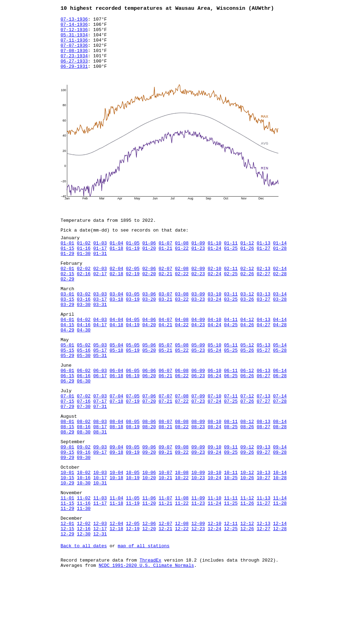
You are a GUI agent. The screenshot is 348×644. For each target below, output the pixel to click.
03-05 (133, 317)
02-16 (84, 294)
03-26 (247, 324)
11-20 (149, 561)
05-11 (231, 377)
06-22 (182, 413)
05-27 (263, 383)
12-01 (68, 585)
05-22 (182, 383)
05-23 (198, 383)
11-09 (198, 555)
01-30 (84, 271)
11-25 (231, 561)
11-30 (84, 568)
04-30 (84, 360)
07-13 (263, 436)
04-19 (133, 353)
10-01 (68, 525)
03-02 (84, 317)
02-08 (182, 288)
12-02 (84, 585)
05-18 (116, 383)
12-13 (263, 585)
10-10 (214, 525)
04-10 (214, 347)
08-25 (231, 472)
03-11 (231, 317)
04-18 (116, 353)
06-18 (116, 413)
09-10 (214, 496)
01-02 (84, 258)
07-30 (84, 449)
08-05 (133, 466)
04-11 (231, 347)
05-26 (247, 383)
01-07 (165, 258)
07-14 (280, 436)
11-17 (100, 561)
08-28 (280, 472)
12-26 (247, 591)
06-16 (84, 413)
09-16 (84, 502)
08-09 (198, 466)
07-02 (84, 436)
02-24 (214, 294)
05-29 (68, 389)
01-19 (133, 264)
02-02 (84, 288)
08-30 (84, 478)
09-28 (280, 502)
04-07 (165, 347)
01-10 (214, 258)
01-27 (263, 264)
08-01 (68, 466)
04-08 (182, 347)
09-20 (149, 502)
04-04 (116, 347)
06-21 (165, 413)
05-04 (116, 377)
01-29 (68, 271)
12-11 (231, 585)
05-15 (68, 383)
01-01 (68, 258)
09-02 (84, 496)
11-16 (84, 561)
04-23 (198, 353)
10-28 (280, 532)
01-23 (198, 264)
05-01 (68, 377)
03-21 (165, 324)
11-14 (280, 555)
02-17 (100, 294)
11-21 (165, 561)
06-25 (231, 413)
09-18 (116, 502)
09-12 (247, 496)
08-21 (165, 472)
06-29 (68, 419)
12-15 (68, 591)
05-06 (149, 377)
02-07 (165, 288)
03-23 (198, 324)
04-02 (84, 347)
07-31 (100, 449)
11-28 (280, 561)
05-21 (165, 383)
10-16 (84, 532)
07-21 (165, 442)
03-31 (100, 330)
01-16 (84, 264)
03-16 (84, 324)
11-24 (214, 561)
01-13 (263, 258)
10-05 (133, 525)
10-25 (231, 532)
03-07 (165, 317)
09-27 (263, 502)
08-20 (149, 472)
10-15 (68, 532)
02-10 (214, 288)
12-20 (149, 591)
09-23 (198, 502)
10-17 (100, 532)
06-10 (214, 407)
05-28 (280, 383)
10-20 (149, 532)
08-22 (182, 472)
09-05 (133, 496)
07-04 (116, 436)
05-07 (165, 377)
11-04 (116, 555)
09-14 (280, 496)
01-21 (165, 264)
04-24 (214, 353)
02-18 (116, 294)
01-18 (116, 264)
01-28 (280, 264)
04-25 (231, 353)
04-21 (165, 353)
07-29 (68, 449)
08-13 (263, 466)
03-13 (263, 317)
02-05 (133, 288)
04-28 (280, 353)
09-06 (149, 496)
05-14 (280, 377)
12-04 (116, 585)
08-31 (100, 478)
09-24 (214, 502)
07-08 (182, 436)
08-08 (182, 466)
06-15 (68, 413)
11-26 (247, 561)
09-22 (182, 502)
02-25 (231, 294)
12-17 (100, 591)
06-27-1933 (74, 71)
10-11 (231, 525)
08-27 (263, 472)
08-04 (116, 466)
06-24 (214, 413)
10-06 (149, 525)
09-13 (263, 496)
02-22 (182, 294)
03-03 (100, 317)
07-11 (231, 436)
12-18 (116, 591)
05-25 (231, 383)
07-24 (214, 442)
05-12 (247, 377)
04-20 (149, 353)
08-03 (100, 466)
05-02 (84, 377)
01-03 (100, 258)
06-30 (84, 419)
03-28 (280, 324)
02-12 (247, 288)
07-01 (68, 436)
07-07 (165, 436)
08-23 (198, 472)
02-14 (280, 288)
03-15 (68, 324)
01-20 (149, 264)
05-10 (214, 377)
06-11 (231, 407)
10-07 (165, 525)
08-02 (84, 466)
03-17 (100, 324)
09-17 (100, 502)
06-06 (149, 407)
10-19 (133, 532)
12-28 (280, 591)
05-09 (198, 377)
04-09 (198, 347)
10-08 (182, 525)
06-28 (280, 413)
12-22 (182, 591)
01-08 (182, 258)
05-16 (84, 383)
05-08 (182, 377)
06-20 (149, 413)
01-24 (214, 264)
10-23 (198, 532)
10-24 (214, 532)
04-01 (68, 347)
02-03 (100, 288)
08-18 (116, 472)
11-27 (263, 561)
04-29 (68, 360)
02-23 (198, 294)
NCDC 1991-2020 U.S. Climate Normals (146, 632)
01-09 (198, 258)
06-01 (68, 407)
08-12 (247, 466)
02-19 (133, 294)
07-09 (198, 436)
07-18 (116, 442)
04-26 (247, 353)
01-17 (100, 264)
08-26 (247, 472)
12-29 (68, 597)
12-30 (84, 597)
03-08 (182, 317)
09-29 (68, 508)
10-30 (84, 538)
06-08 (182, 407)
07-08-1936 (74, 58)
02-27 (263, 294)
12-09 (198, 585)
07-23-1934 (74, 65)
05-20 (149, 383)
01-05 (133, 258)
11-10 (214, 555)
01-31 (100, 271)
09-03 (100, 496)
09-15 (68, 502)
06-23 (198, 413)
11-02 (84, 555)
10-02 (84, 525)
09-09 (198, 496)
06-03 (100, 407)
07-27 (263, 442)
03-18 (116, 324)
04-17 (100, 353)
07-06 (149, 436)
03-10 (214, 317)
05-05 (133, 377)
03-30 (84, 330)
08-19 (133, 472)
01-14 (280, 258)
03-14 (280, 317)
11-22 (182, 561)
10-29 (68, 538)
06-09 (198, 407)
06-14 (280, 407)
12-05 (133, 585)
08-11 (231, 466)
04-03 (100, 347)
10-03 (100, 525)
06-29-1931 (74, 77)
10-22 (182, 532)
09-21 (165, 502)
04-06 (149, 347)
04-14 (280, 347)
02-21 (165, 294)
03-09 (198, 317)
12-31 (100, 597)
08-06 (149, 466)
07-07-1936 (74, 52)
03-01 (68, 317)
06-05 (133, 407)
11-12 (247, 555)
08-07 (165, 466)
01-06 (149, 258)
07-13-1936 (74, 21)
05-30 (84, 389)
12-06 (149, 585)
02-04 (116, 288)
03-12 (247, 317)
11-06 (149, 555)
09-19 (133, 502)
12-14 (280, 585)
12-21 (165, 591)
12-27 (263, 591)
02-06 (149, 288)
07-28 (280, 442)
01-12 (247, 258)
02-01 (68, 288)
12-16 (84, 591)
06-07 (165, 407)
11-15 (68, 561)
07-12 (247, 436)
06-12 (247, 407)
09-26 (247, 502)
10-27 (263, 532)
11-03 (100, 555)
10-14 (280, 525)
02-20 (149, 294)
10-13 (263, 525)
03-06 (149, 317)
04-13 (263, 347)
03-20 (149, 324)
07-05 (133, 436)
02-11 (231, 288)
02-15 (68, 294)
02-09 (198, 288)
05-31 (100, 389)
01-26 (247, 264)
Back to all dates (84, 610)
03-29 (68, 330)
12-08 (182, 585)
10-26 (247, 532)
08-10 (214, 466)
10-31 (100, 538)
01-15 (68, 264)
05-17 (100, 383)
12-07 (165, 585)
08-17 (100, 472)
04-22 (182, 353)
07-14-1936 (74, 27)
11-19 (133, 561)
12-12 (247, 585)
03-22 (182, 324)
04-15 (68, 353)
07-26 (247, 442)
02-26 (247, 294)
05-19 (133, 383)
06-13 (263, 407)
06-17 (100, 413)
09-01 (68, 496)
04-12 (247, 347)
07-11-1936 (74, 46)
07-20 (149, 442)
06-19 (133, 413)
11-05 (133, 555)
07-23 (198, 442)
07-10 (214, 436)
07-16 (84, 442)
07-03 (100, 436)
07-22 (182, 442)
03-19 (133, 324)
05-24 (214, 383)
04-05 (133, 347)
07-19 (133, 442)
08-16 (84, 472)
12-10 (214, 585)
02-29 (68, 300)
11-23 (198, 561)
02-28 (280, 294)
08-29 (68, 478)
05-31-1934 (74, 39)
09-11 (231, 496)
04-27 (263, 353)
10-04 (116, 525)
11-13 (263, 555)
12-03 (100, 585)
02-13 (263, 288)
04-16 (84, 353)
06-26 (247, 413)
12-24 (214, 591)
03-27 (263, 324)
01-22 (182, 264)
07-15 (68, 442)
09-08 (182, 496)
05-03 (100, 377)
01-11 (231, 258)
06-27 (263, 413)
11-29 (68, 568)
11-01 (68, 555)
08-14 (280, 466)
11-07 (165, 555)
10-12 (247, 525)
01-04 (116, 258)
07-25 (231, 442)
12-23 (198, 591)
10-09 (198, 525)
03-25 (231, 324)
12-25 (231, 591)
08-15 (68, 472)
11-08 (182, 555)
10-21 (165, 532)
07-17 (100, 442)
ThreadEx (150, 625)
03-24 (214, 324)
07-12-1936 (74, 33)
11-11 (231, 555)
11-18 (116, 561)
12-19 (133, 591)
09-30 (84, 508)
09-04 (116, 496)
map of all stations (143, 610)
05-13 (263, 377)
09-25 (231, 502)
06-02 (84, 407)
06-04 (116, 407)
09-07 (165, 496)
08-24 (214, 472)
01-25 (231, 264)
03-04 (116, 317)
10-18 (116, 532)
